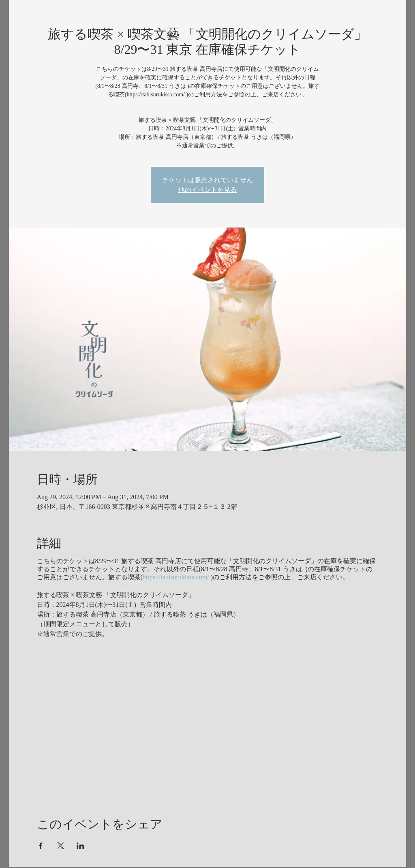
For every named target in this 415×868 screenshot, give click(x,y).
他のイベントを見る (207, 190)
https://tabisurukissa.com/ (176, 577)
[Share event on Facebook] (41, 846)
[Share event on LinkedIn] (80, 846)
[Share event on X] (61, 846)
